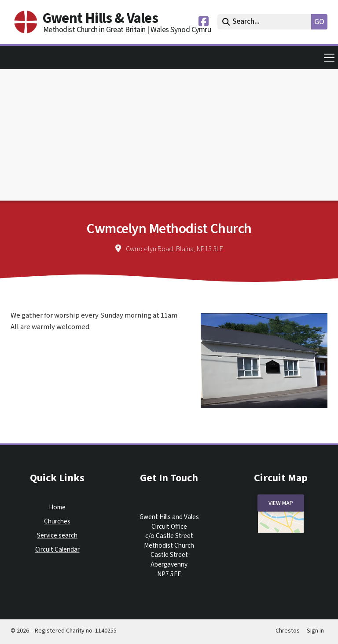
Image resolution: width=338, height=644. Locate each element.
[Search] (266, 22)
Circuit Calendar (57, 550)
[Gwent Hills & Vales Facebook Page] (204, 23)
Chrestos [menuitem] (288, 631)
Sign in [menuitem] (315, 631)
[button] (169, 57)
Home (57, 507)
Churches (57, 521)
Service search (57, 536)
